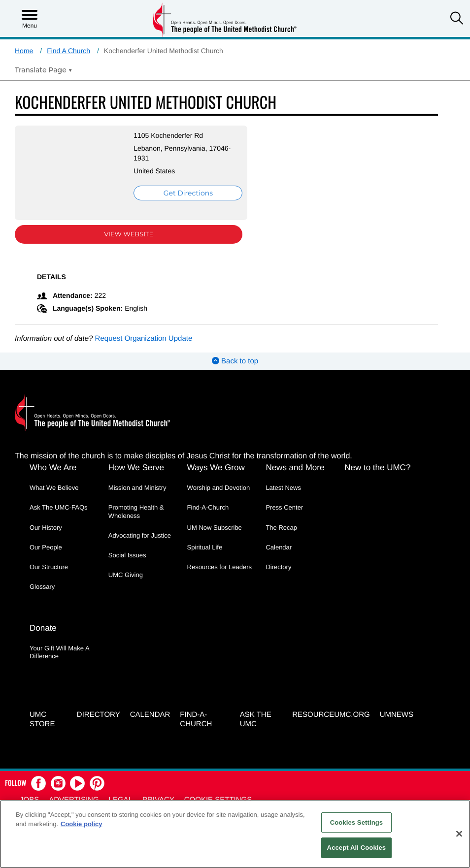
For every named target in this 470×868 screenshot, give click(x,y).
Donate (43, 628)
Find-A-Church (208, 507)
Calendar (279, 547)
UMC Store (42, 719)
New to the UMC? (377, 467)
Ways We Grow (216, 467)
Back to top (235, 361)
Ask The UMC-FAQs (59, 507)
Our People (46, 547)
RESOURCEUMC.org (331, 715)
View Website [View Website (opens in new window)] (129, 234)
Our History (46, 528)
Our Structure (49, 567)
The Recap (281, 528)
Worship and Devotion (219, 488)
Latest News (283, 488)
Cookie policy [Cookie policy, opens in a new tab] (82, 824)
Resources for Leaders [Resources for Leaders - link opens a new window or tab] (220, 567)
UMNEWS (397, 715)
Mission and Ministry (137, 488)
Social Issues (127, 555)
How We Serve (136, 467)
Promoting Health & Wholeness (136, 511)
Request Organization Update (144, 338)
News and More (295, 467)
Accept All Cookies (357, 848)
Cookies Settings (357, 822)
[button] (457, 19)
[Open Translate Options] (44, 70)
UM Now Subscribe (215, 528)
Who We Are (53, 467)
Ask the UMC (256, 719)
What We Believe (54, 488)
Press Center (284, 507)
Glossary (42, 587)
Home (24, 51)
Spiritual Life (205, 547)
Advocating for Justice (140, 535)
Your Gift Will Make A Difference (59, 652)
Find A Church (68, 51)
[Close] (459, 834)
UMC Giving (126, 575)
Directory (278, 567)
